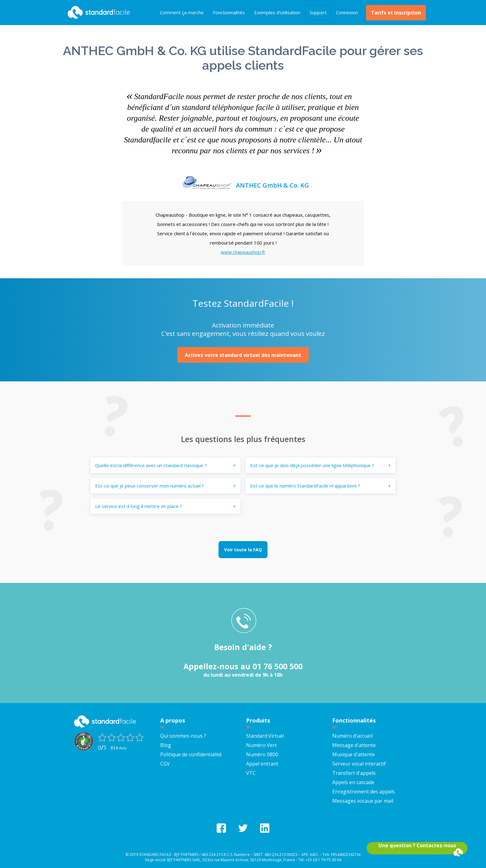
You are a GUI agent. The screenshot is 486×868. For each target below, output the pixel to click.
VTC (251, 772)
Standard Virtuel (265, 735)
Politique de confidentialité (191, 754)
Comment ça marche (182, 12)
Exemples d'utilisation (277, 12)
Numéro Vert (261, 744)
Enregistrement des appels (364, 791)
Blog (166, 744)
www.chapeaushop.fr (243, 252)
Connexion (347, 12)
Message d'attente (354, 744)
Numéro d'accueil (352, 735)
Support (318, 12)
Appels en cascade (353, 782)
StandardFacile (97, 12)
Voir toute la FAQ (243, 549)
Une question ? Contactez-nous (417, 845)
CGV (165, 763)
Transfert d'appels (354, 772)
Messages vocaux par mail (363, 800)
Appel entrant (262, 763)
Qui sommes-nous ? (183, 735)
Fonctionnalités (229, 12)
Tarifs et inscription (396, 13)
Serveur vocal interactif (359, 763)
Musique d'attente (353, 754)
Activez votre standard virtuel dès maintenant (243, 355)
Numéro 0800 (262, 754)
